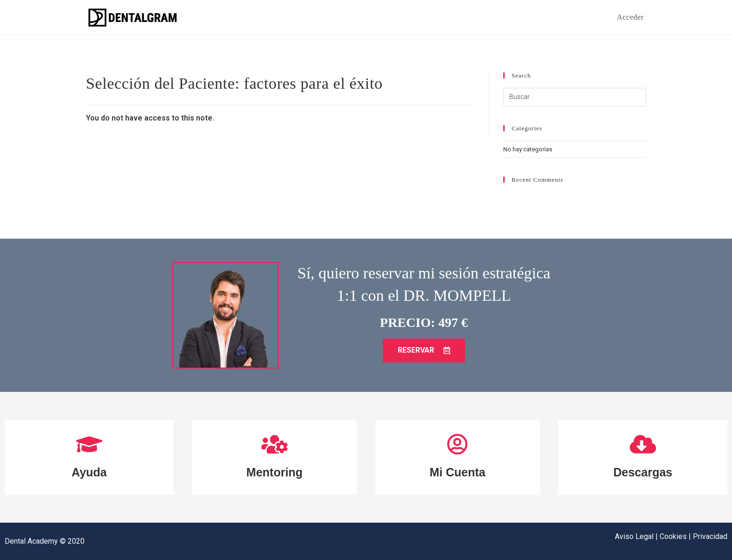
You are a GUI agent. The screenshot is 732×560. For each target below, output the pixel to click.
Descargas (643, 472)
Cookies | (676, 536)
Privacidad (710, 536)
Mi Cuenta (457, 472)
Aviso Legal (635, 536)
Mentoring (275, 472)
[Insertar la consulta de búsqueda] (575, 97)
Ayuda (89, 472)
